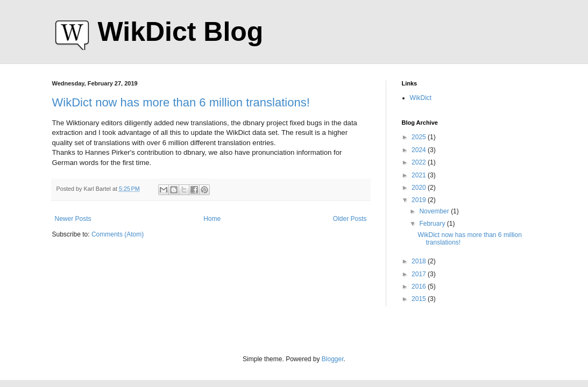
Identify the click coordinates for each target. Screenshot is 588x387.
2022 (420, 162)
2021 (420, 175)
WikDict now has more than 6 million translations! (181, 102)
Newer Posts (73, 219)
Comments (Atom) (118, 234)
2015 (420, 299)
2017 (420, 274)
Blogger (333, 359)
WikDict (421, 98)
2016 (420, 286)
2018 (420, 261)
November (435, 211)
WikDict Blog (181, 32)
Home (212, 219)
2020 (420, 188)
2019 (420, 200)
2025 (420, 137)
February (433, 224)
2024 (420, 150)
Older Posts (350, 219)
